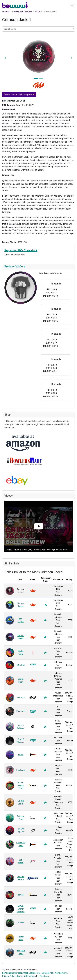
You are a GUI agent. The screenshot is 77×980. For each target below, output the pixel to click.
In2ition (21, 923)
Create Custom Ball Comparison (19, 94)
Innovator (21, 697)
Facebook (44, 976)
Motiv (38, 11)
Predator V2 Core (15, 266)
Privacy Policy (9, 976)
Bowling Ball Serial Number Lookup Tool (21, 973)
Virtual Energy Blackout (21, 909)
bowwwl (6, 11)
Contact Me (47, 973)
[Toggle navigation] (72, 6)
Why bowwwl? (61, 973)
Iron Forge (21, 770)
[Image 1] (36, 79)
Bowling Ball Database (22, 11)
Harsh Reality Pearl (21, 785)
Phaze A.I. (21, 711)
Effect (21, 755)
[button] (5, 58)
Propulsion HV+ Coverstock (21, 250)
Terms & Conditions (26, 976)
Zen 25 (21, 895)
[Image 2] (41, 79)
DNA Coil (21, 665)
